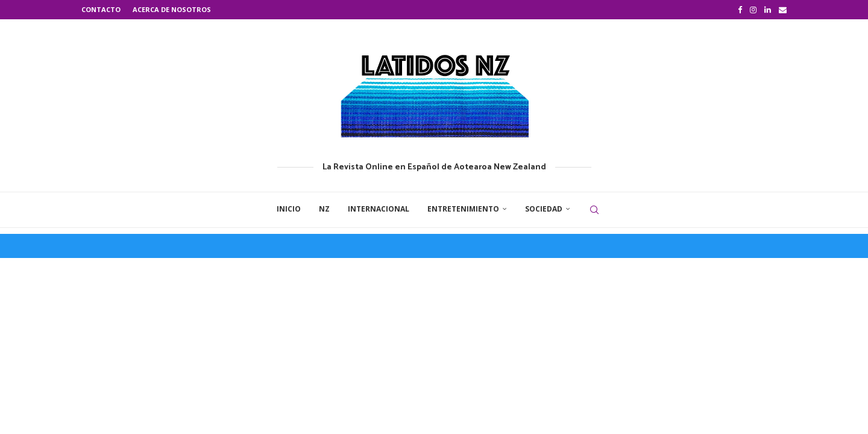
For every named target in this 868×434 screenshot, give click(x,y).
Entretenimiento (463, 209)
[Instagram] (753, 10)
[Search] (594, 210)
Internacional (379, 209)
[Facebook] (740, 10)
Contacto (101, 9)
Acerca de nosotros (172, 9)
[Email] (783, 10)
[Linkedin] (768, 10)
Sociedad (544, 209)
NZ (324, 209)
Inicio (289, 209)
